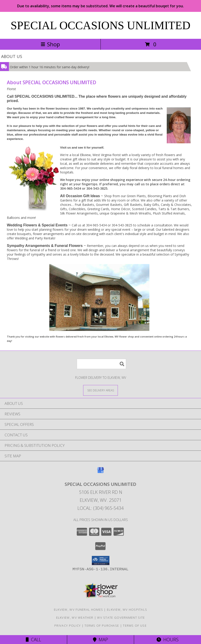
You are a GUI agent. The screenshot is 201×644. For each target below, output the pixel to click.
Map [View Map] (100, 640)
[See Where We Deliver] (100, 390)
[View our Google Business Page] (100, 472)
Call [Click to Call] (33, 640)
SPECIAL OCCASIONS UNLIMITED (100, 25)
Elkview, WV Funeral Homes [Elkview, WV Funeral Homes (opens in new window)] (79, 610)
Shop (50, 44)
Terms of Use (135, 626)
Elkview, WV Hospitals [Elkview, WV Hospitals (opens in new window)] (127, 610)
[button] (101, 560)
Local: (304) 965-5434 (100, 508)
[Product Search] (101, 364)
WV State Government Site (121, 618)
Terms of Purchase (102, 626)
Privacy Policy (67, 626)
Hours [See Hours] (168, 640)
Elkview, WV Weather (75, 618)
